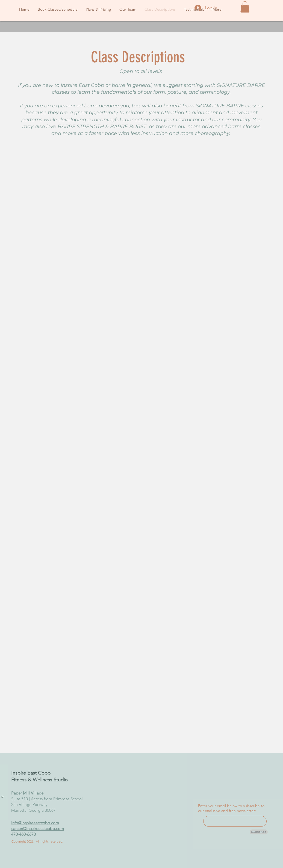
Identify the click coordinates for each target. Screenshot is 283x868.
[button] (245, 7)
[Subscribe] (259, 832)
